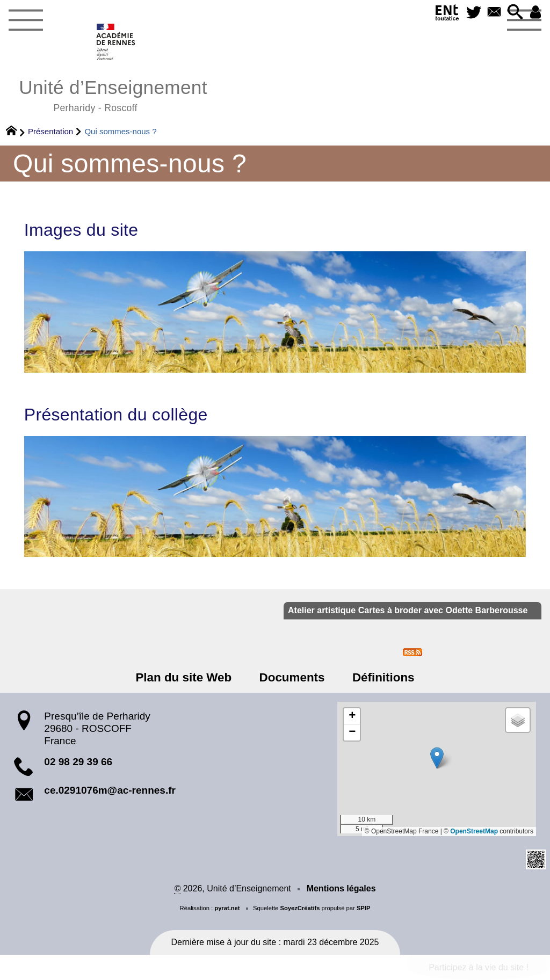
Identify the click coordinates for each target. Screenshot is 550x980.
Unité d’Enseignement (113, 94)
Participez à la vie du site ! (479, 967)
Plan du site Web (184, 677)
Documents (292, 677)
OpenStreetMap (474, 831)
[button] (515, 13)
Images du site (81, 230)
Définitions (383, 677)
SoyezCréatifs (300, 908)
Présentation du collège (116, 415)
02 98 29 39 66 (78, 762)
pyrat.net (227, 908)
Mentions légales (341, 888)
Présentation (50, 131)
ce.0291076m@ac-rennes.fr (110, 790)
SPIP (364, 908)
